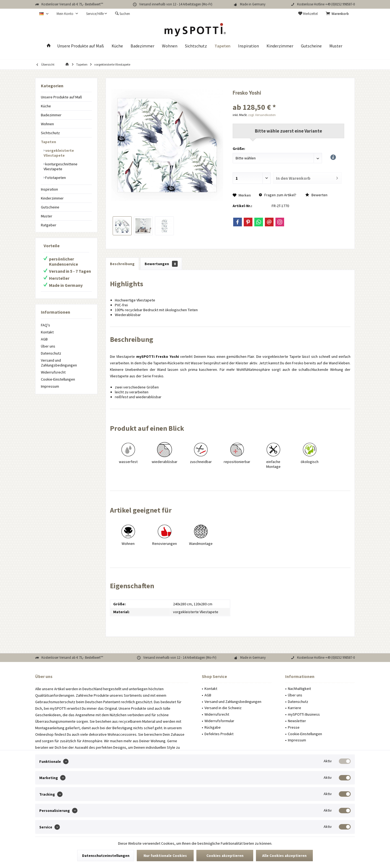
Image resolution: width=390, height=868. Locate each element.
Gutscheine (50, 207)
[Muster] (336, 46)
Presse (294, 727)
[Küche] (117, 46)
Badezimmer (51, 115)
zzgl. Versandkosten (262, 115)
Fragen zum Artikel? (278, 195)
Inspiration (49, 189)
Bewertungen (161, 264)
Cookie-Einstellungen (58, 379)
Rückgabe (213, 727)
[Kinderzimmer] (280, 46)
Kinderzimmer (52, 198)
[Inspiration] (248, 46)
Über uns (48, 346)
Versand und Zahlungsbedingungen (59, 363)
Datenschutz (51, 353)
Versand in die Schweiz (223, 708)
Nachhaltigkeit (299, 689)
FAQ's (45, 325)
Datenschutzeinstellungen (106, 856)
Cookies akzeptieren (225, 856)
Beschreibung (122, 264)
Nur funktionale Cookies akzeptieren (165, 857)
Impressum (50, 386)
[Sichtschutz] (196, 46)
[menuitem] (338, 14)
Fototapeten (55, 178)
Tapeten (48, 142)
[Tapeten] (222, 46)
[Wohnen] (170, 46)
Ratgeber (49, 225)
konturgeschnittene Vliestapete (61, 166)
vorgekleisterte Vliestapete (59, 153)
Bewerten (316, 195)
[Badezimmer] (142, 46)
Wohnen (47, 124)
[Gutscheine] (311, 46)
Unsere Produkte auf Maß (61, 97)
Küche (46, 106)
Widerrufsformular (219, 721)
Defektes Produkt (219, 734)
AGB (44, 339)
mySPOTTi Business (304, 714)
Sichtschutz (50, 133)
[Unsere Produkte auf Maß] (81, 46)
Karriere (295, 708)
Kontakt (47, 332)
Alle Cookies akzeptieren (284, 856)
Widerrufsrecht (53, 372)
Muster (47, 216)
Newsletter (297, 721)
